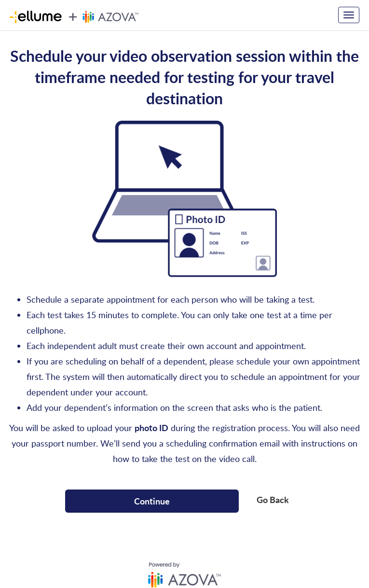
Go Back (273, 499)
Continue (152, 501)
